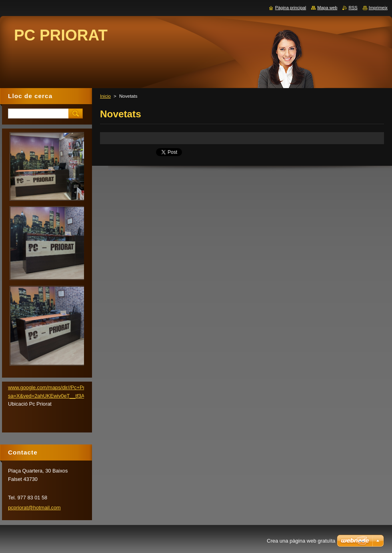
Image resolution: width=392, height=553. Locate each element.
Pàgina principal (291, 8)
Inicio (105, 96)
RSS (353, 8)
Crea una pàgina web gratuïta (301, 541)
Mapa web (327, 8)
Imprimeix (378, 8)
